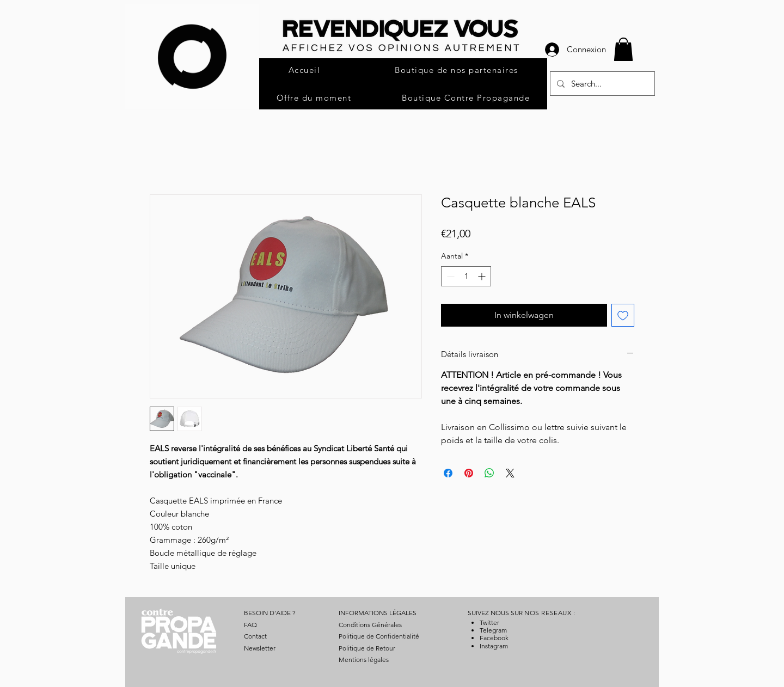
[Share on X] (510, 473)
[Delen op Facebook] (448, 473)
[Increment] (483, 276)
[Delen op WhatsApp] (489, 473)
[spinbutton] (466, 276)
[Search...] (601, 84)
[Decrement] (449, 276)
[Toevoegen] (623, 315)
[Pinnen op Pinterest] (469, 473)
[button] (623, 49)
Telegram (493, 630)
